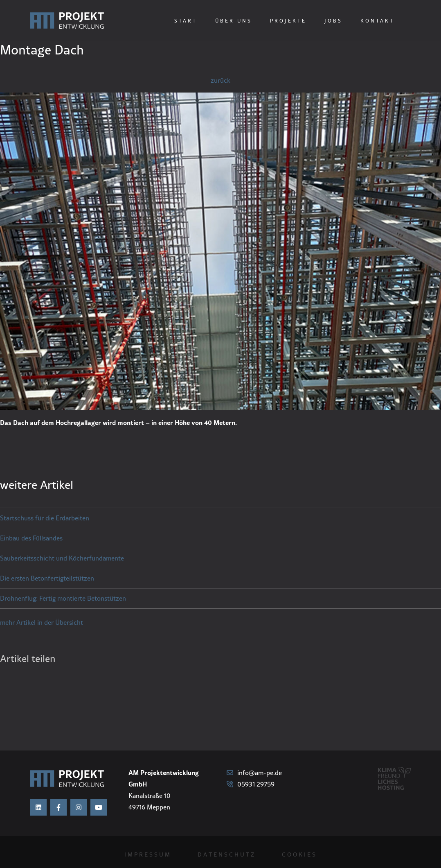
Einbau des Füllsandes (31, 538)
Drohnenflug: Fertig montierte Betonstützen (63, 598)
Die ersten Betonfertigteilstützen (47, 578)
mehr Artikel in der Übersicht (42, 622)
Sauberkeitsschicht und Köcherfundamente (62, 558)
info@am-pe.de (254, 773)
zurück (220, 80)
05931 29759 (251, 784)
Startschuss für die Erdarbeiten (45, 518)
